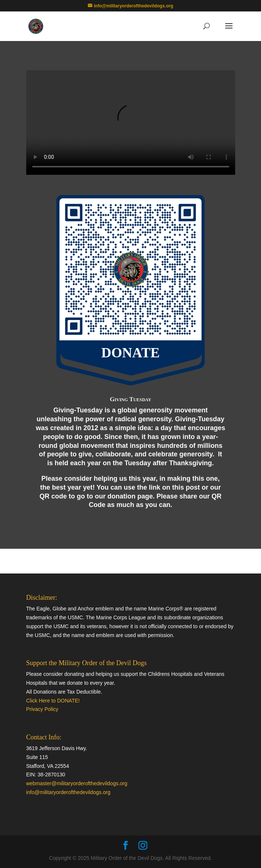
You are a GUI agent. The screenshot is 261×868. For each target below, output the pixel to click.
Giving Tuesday (130, 399)
